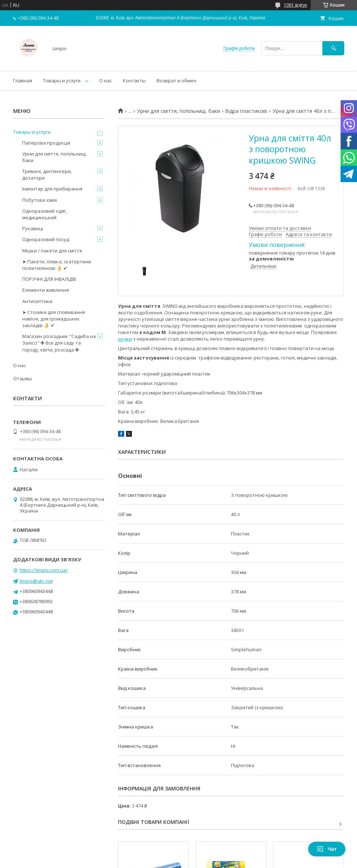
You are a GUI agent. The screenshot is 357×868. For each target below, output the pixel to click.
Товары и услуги (62, 80)
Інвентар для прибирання (52, 189)
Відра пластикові (246, 111)
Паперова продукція (46, 143)
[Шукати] (333, 48)
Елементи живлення (46, 290)
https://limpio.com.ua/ (44, 570)
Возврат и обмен (176, 80)
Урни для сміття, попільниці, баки (178, 111)
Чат (327, 849)
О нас (105, 80)
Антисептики (37, 301)
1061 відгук (295, 5)
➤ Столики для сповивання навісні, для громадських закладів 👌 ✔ (54, 319)
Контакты (134, 80)
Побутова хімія (40, 200)
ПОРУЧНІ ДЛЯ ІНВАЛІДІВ (49, 279)
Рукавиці (33, 228)
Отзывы (23, 378)
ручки (125, 339)
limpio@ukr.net (36, 581)
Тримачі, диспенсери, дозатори (47, 174)
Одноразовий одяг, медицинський (45, 214)
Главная (23, 80)
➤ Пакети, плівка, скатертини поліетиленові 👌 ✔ (57, 265)
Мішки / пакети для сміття (52, 251)
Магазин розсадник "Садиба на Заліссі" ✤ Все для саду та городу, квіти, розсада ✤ (59, 343)
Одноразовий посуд (46, 239)
